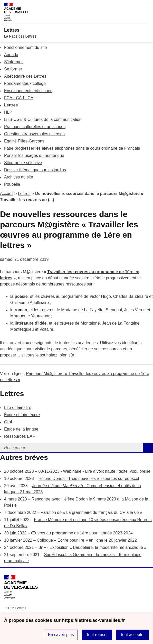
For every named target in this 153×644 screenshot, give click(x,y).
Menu (146, 7)
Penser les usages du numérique (34, 155)
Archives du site (19, 177)
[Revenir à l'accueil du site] (21, 587)
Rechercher (131, 7)
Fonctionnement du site (25, 47)
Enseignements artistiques (28, 91)
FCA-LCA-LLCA (19, 98)
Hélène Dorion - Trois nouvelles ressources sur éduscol (89, 478)
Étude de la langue (21, 429)
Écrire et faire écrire (22, 415)
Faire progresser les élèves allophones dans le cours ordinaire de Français (72, 148)
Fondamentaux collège (25, 83)
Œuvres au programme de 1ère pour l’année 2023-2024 (82, 533)
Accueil (7, 194)
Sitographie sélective (23, 163)
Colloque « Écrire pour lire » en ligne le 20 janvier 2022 (87, 540)
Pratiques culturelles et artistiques (35, 127)
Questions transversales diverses (34, 134)
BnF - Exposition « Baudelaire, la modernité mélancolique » (92, 547)
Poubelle (12, 184)
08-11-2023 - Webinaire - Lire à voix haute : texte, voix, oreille (94, 471)
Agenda (11, 55)
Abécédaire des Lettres (25, 76)
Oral (8, 422)
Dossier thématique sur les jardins (35, 170)
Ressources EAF (20, 436)
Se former (13, 69)
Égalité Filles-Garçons (24, 141)
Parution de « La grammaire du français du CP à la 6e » (91, 512)
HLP (8, 112)
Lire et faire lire (18, 408)
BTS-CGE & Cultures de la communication (43, 119)
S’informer (13, 62)
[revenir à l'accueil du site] (76, 30)
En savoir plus (61, 635)
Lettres (11, 105)
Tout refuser (97, 635)
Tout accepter (132, 635)
